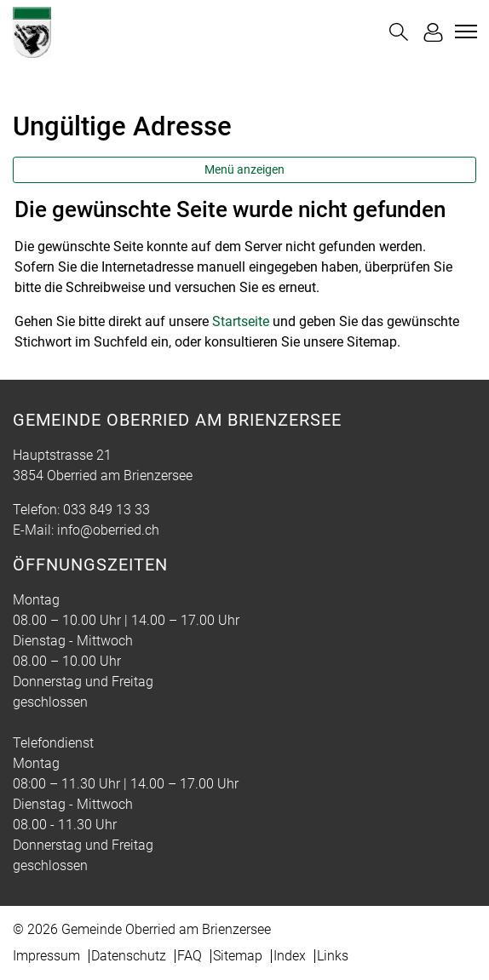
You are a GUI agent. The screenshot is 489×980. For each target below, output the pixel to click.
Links (333, 956)
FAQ (190, 956)
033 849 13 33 (106, 510)
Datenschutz (129, 956)
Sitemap (238, 956)
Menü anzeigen (244, 169)
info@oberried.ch (108, 530)
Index (290, 956)
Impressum (46, 956)
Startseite (241, 321)
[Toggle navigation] (463, 32)
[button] (399, 32)
